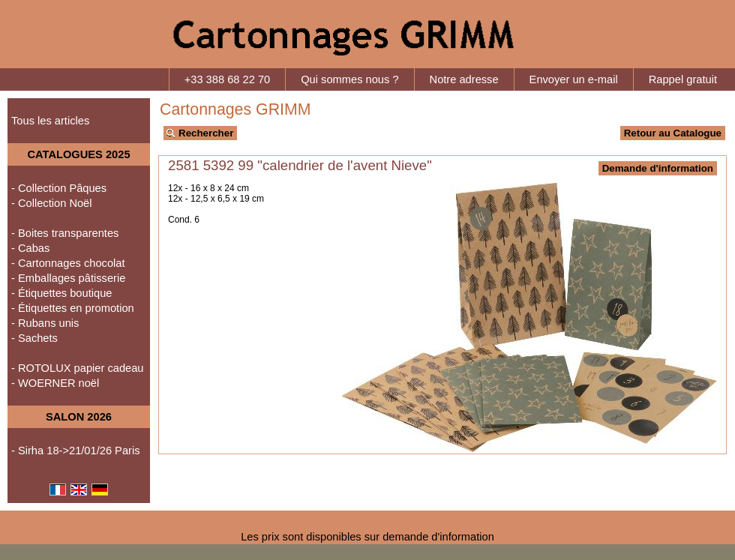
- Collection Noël (52, 203)
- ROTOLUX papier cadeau (78, 368)
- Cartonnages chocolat (68, 263)
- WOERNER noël (55, 383)
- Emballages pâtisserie (68, 278)
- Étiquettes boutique (61, 293)
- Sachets (34, 338)
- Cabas (30, 248)
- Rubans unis (45, 323)
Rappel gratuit (683, 79)
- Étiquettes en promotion (73, 308)
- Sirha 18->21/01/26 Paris (76, 451)
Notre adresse (464, 79)
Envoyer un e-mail (574, 79)
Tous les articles (50, 121)
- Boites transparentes (65, 233)
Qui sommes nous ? (349, 79)
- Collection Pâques (59, 188)
